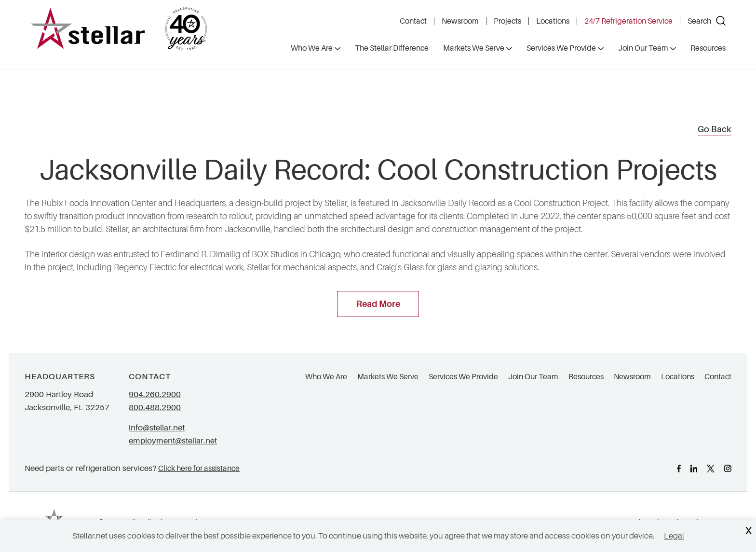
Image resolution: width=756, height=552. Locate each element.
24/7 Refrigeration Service (628, 21)
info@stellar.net (157, 428)
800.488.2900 (155, 407)
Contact (413, 21)
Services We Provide (463, 377)
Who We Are (326, 377)
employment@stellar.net (173, 441)
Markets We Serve (388, 377)
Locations (553, 21)
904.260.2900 (155, 394)
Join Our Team (533, 377)
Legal (674, 536)
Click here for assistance (199, 468)
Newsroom (460, 21)
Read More (378, 304)
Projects (507, 21)
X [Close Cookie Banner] (748, 531)
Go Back (715, 129)
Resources (586, 377)
